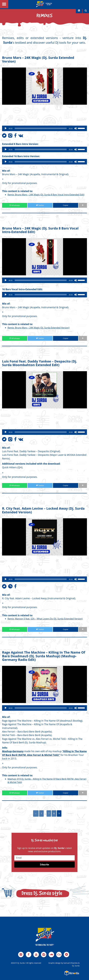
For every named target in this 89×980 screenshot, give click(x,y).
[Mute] (76, 128)
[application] (44, 128)
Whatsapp (15, 205)
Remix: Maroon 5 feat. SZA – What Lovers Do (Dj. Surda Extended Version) (45, 619)
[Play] (6, 128)
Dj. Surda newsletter (45, 840)
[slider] (41, 128)
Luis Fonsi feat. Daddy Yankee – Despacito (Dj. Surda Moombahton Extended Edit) (40, 363)
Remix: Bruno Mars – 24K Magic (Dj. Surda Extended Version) (39, 328)
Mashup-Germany (13, 751)
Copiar (66, 205)
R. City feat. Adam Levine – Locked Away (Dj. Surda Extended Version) (43, 510)
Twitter (40, 205)
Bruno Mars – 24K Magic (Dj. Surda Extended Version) (38, 59)
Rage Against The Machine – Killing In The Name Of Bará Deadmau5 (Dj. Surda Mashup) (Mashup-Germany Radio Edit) (44, 656)
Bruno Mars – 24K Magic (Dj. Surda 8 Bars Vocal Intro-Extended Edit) (40, 230)
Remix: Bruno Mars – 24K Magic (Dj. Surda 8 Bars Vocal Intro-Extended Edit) (46, 195)
